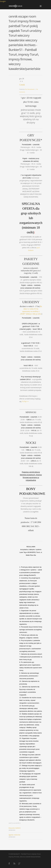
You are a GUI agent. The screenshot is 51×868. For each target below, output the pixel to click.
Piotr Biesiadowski (30, 89)
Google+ (3, 1)
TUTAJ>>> (25, 401)
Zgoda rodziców (14, 835)
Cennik (22, 85)
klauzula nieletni (15, 828)
